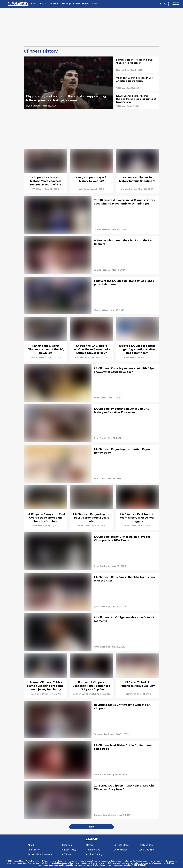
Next (92, 827)
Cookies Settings (95, 854)
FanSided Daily (146, 845)
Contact (90, 845)
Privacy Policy (69, 850)
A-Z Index (67, 854)
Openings (67, 845)
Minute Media (19, 861)
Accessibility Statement (40, 854)
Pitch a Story (34, 850)
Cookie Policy (121, 850)
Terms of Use (93, 850)
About (31, 845)
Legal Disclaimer (147, 850)
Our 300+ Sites (121, 845)
